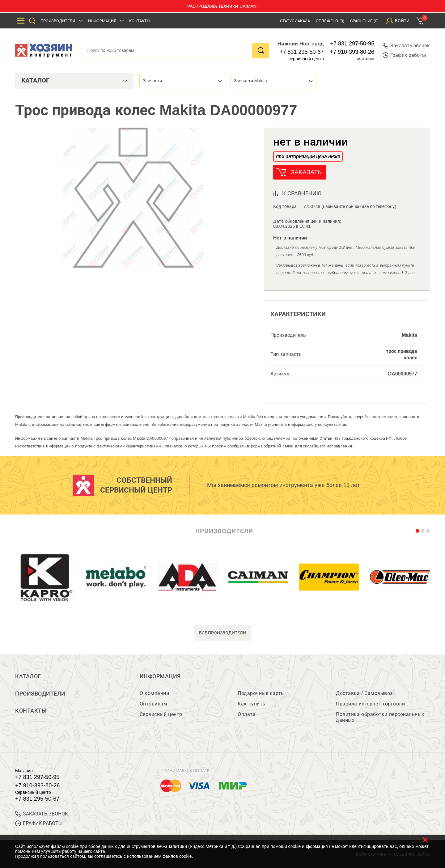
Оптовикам (154, 704)
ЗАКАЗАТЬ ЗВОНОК (42, 814)
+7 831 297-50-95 (352, 44)
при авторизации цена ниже (308, 157)
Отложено (330, 21)
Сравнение (364, 21)
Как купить (251, 704)
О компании (154, 693)
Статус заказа (295, 21)
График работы (404, 55)
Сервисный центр (161, 714)
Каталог (28, 676)
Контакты (140, 21)
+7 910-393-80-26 (352, 52)
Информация (102, 21)
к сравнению (302, 193)
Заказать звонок (406, 46)
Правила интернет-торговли (370, 704)
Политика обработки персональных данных (380, 717)
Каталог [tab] (74, 80)
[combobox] (182, 81)
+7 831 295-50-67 (302, 52)
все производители (223, 633)
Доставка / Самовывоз (364, 693)
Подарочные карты (261, 693)
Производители (58, 21)
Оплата (247, 714)
